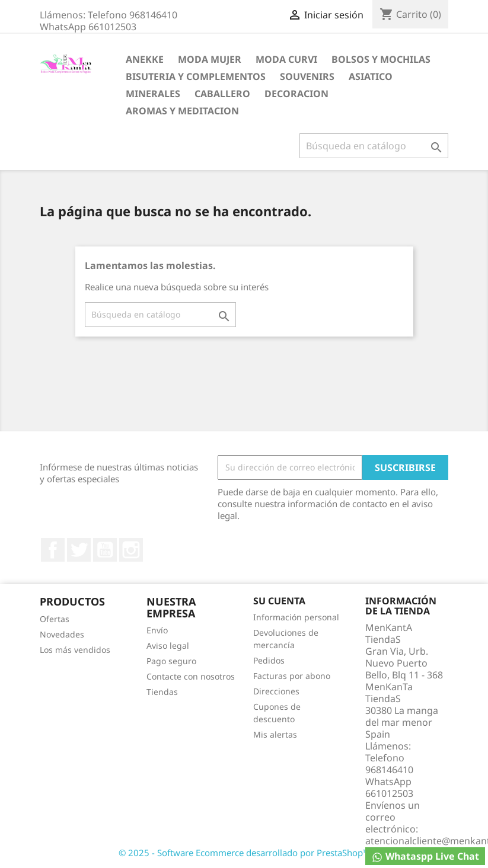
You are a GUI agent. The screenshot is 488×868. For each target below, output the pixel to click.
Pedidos (269, 660)
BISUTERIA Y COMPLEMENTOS (196, 76)
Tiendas (162, 692)
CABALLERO (222, 94)
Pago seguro (171, 661)
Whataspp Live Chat (425, 856)
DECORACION (296, 94)
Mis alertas (275, 734)
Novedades (62, 634)
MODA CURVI (286, 59)
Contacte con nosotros (191, 676)
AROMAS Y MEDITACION (182, 111)
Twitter (79, 550)
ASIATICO (371, 76)
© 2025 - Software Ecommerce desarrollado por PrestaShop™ (244, 853)
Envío (157, 630)
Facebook (53, 550)
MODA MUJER (210, 59)
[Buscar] (374, 146)
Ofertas (55, 619)
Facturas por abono (292, 676)
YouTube (105, 550)
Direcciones (276, 691)
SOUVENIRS (307, 76)
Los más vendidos (75, 650)
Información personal (296, 617)
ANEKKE (145, 59)
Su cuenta (279, 601)
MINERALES (153, 94)
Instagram (131, 550)
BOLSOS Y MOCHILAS (381, 59)
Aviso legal (168, 646)
